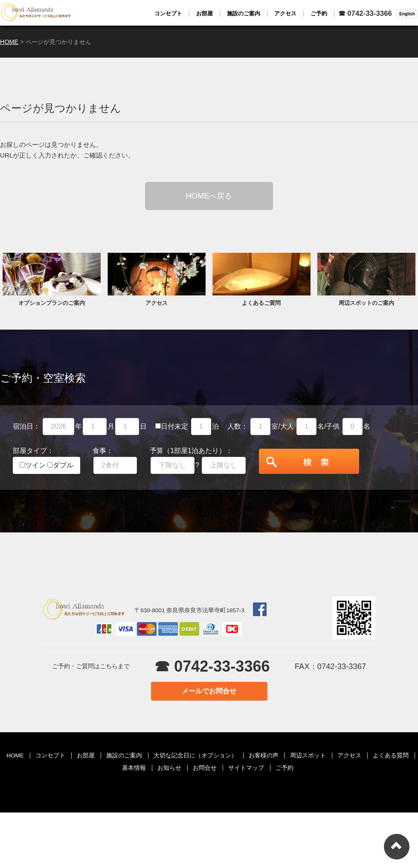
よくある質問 (391, 755)
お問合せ (205, 768)
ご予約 (284, 768)
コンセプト (50, 755)
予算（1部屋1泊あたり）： (191, 451)
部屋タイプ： (33, 451)
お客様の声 (264, 755)
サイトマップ (246, 768)
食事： (103, 451)
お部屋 (86, 755)
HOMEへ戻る (209, 196)
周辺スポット (308, 755)
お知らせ (169, 768)
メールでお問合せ (209, 691)
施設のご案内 (124, 755)
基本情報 (134, 768)
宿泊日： (26, 426)
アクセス (349, 755)
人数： (238, 426)
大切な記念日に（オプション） (195, 755)
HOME (15, 755)
